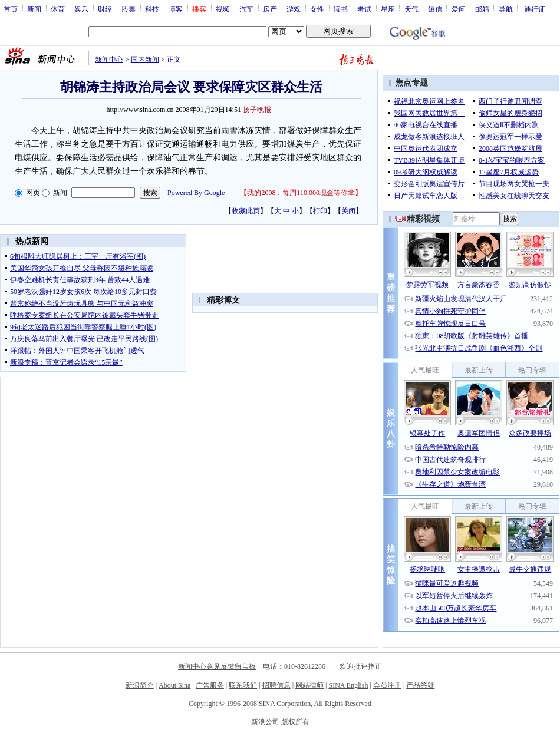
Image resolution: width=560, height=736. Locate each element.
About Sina (174, 685)
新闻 (34, 9)
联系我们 (243, 685)
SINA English (348, 685)
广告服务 (210, 685)
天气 (411, 9)
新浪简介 (140, 685)
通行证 (535, 9)
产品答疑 (420, 685)
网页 (33, 193)
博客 (176, 9)
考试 (364, 9)
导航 (506, 9)
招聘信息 (276, 685)
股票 (129, 9)
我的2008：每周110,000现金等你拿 (301, 193)
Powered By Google (196, 193)
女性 (317, 9)
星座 (388, 9)
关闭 (348, 211)
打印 (320, 211)
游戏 (294, 9)
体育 (58, 9)
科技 (152, 9)
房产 (270, 9)
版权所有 (295, 722)
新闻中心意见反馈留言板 (217, 666)
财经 (105, 9)
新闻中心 (109, 60)
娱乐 (81, 9)
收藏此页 (246, 211)
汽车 (246, 9)
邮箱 (482, 9)
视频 (223, 9)
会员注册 (387, 685)
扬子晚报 (257, 110)
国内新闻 (145, 60)
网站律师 (309, 685)
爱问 (459, 9)
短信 (435, 9)
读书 (341, 9)
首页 (11, 9)
